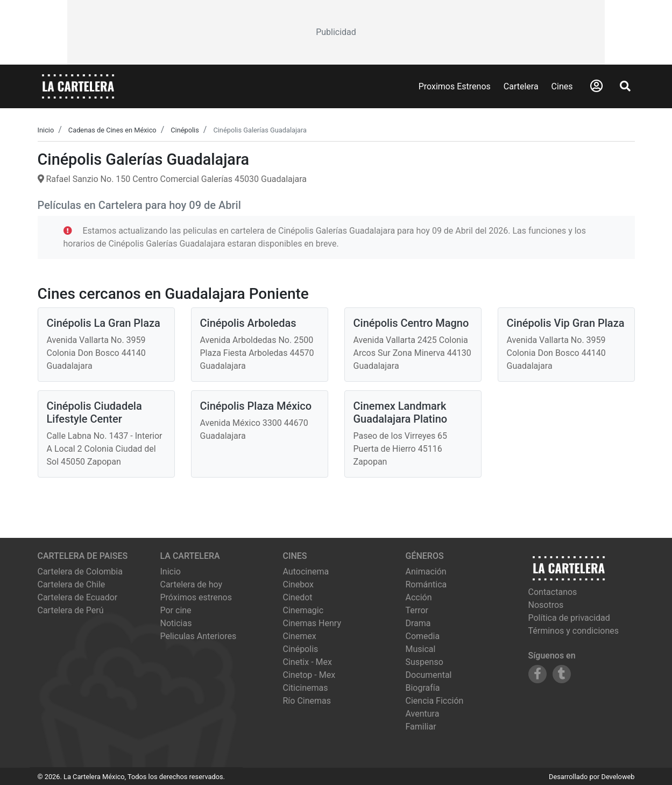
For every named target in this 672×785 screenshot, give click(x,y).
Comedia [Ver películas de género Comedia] (423, 636)
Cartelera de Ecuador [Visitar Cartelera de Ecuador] (78, 597)
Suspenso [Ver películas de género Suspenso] (425, 662)
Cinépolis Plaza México (256, 406)
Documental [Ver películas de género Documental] (429, 675)
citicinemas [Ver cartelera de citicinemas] (306, 688)
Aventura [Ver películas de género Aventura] (423, 714)
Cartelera (521, 86)
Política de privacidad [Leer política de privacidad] (569, 618)
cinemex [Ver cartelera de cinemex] (300, 636)
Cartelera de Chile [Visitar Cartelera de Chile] (72, 584)
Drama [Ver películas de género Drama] (418, 623)
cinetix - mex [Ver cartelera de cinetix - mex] (307, 662)
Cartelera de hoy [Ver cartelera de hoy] (192, 584)
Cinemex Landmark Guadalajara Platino (401, 412)
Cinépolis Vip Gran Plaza (566, 323)
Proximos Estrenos (455, 86)
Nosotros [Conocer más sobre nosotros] (546, 605)
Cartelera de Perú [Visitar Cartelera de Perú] (71, 610)
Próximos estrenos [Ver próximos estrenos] (196, 597)
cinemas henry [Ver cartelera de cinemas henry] (312, 623)
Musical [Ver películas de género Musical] (421, 649)
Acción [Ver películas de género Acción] (419, 597)
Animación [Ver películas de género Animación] (426, 572)
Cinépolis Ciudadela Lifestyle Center (94, 412)
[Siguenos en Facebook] (537, 674)
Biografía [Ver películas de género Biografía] (423, 688)
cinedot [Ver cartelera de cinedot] (298, 597)
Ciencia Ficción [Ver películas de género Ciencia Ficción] (435, 701)
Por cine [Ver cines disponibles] (176, 610)
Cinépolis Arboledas (248, 323)
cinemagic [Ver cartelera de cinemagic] (303, 610)
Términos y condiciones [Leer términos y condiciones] (574, 631)
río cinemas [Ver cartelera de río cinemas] (307, 701)
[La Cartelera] (78, 86)
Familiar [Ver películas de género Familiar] (421, 727)
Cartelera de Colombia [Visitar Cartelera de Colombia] (80, 572)
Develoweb (618, 777)
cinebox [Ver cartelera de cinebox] (299, 584)
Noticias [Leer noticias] (176, 623)
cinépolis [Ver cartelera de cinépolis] (301, 649)
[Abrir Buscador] (625, 86)
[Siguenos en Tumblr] (562, 674)
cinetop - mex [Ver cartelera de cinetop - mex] (309, 675)
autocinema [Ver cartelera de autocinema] (306, 572)
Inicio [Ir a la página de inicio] (171, 572)
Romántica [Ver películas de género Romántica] (426, 584)
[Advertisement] (336, 32)
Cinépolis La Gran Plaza (104, 323)
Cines (562, 86)
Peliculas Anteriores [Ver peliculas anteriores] (199, 636)
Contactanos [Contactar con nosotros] (553, 592)
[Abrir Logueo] (596, 86)
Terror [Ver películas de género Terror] (417, 610)
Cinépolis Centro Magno (411, 323)
